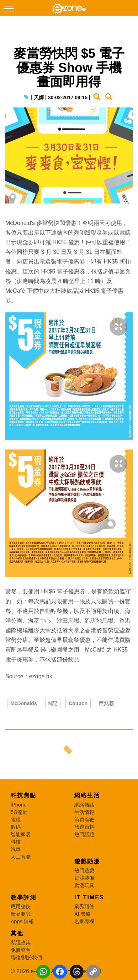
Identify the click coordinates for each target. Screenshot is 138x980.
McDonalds (24, 703)
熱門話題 (84, 834)
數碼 (16, 827)
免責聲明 (21, 950)
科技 (16, 842)
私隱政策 (21, 943)
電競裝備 (84, 878)
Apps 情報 (22, 921)
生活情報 (84, 812)
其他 (17, 933)
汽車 (16, 849)
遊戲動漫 (87, 861)
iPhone (19, 805)
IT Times (89, 897)
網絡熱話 (84, 805)
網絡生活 (87, 795)
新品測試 (21, 914)
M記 (53, 703)
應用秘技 (21, 906)
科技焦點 (23, 795)
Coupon (78, 703)
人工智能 (21, 857)
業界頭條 (84, 906)
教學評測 (23, 897)
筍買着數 (84, 820)
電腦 (16, 820)
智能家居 (21, 834)
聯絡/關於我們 (26, 958)
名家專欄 (84, 921)
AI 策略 (83, 914)
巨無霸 (106, 703)
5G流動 (19, 812)
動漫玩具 (84, 885)
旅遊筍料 (84, 827)
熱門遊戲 (84, 870)
